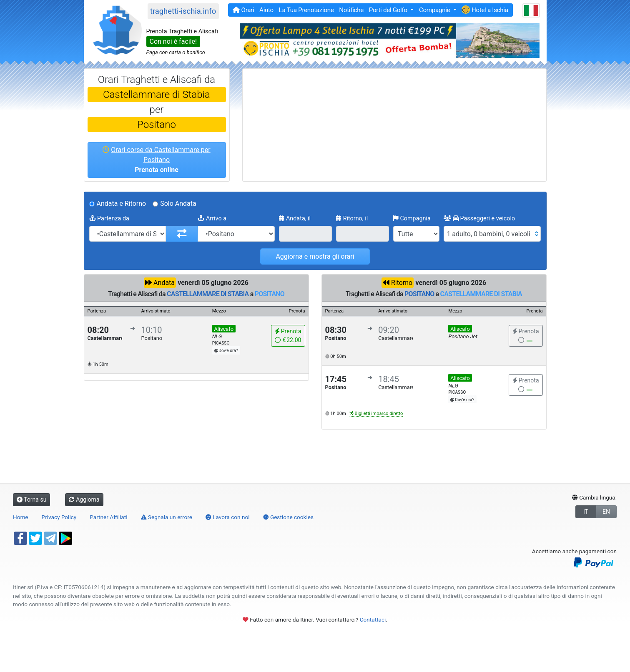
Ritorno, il (352, 219)
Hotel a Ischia (485, 10)
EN (606, 512)
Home (21, 517)
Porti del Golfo (389, 10)
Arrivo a (212, 219)
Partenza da (109, 219)
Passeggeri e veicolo (479, 219)
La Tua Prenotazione (306, 10)
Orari (243, 10)
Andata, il (295, 219)
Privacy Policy (59, 517)
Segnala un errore (167, 517)
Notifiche (351, 10)
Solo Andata (178, 204)
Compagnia (412, 219)
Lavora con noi (228, 517)
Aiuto (266, 10)
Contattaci (373, 620)
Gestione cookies (289, 517)
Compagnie (435, 10)
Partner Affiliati (108, 517)
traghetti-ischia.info (183, 11)
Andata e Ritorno (122, 204)
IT (586, 512)
